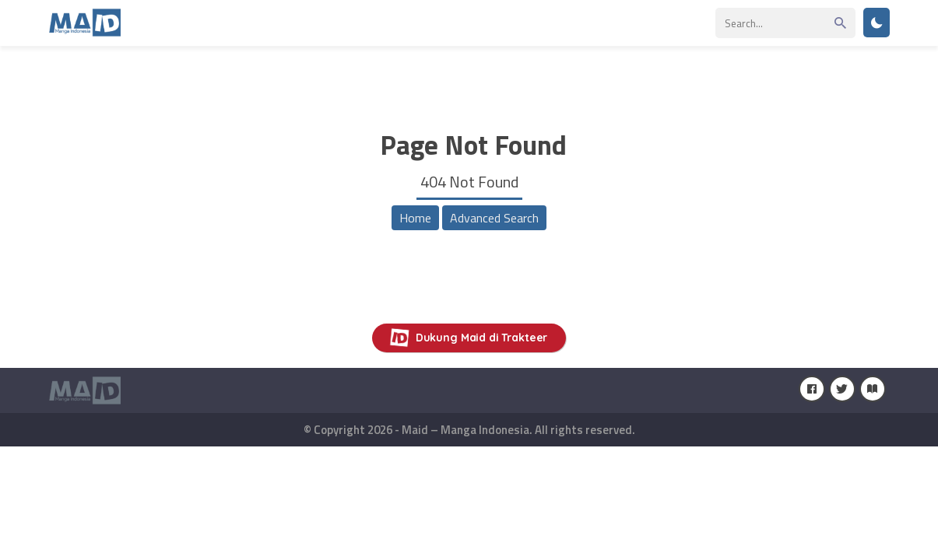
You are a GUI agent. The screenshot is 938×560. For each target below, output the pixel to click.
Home (415, 218)
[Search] (785, 23)
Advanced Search (494, 218)
